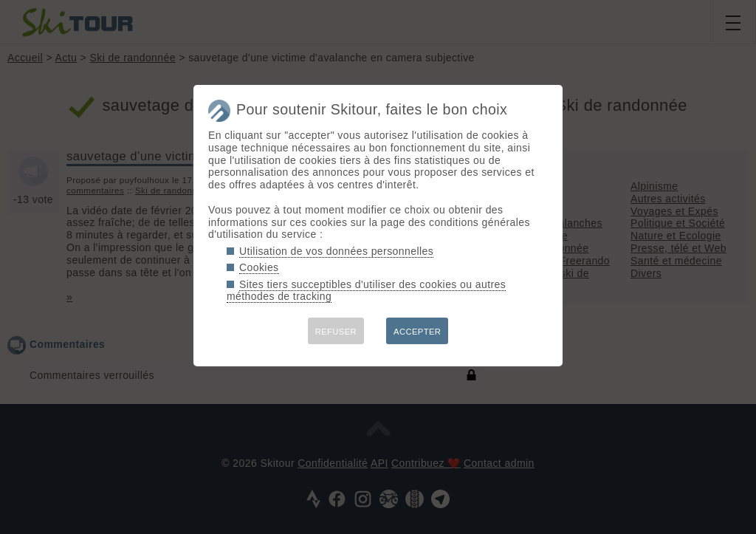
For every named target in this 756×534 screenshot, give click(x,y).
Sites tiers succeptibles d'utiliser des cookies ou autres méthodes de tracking (366, 291)
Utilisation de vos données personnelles (336, 251)
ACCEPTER (417, 332)
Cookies (259, 267)
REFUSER (336, 332)
